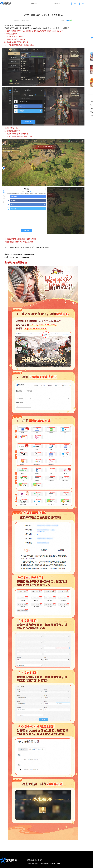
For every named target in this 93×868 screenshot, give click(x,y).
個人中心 (57, 4)
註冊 (75, 4)
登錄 (83, 4)
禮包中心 (34, 4)
